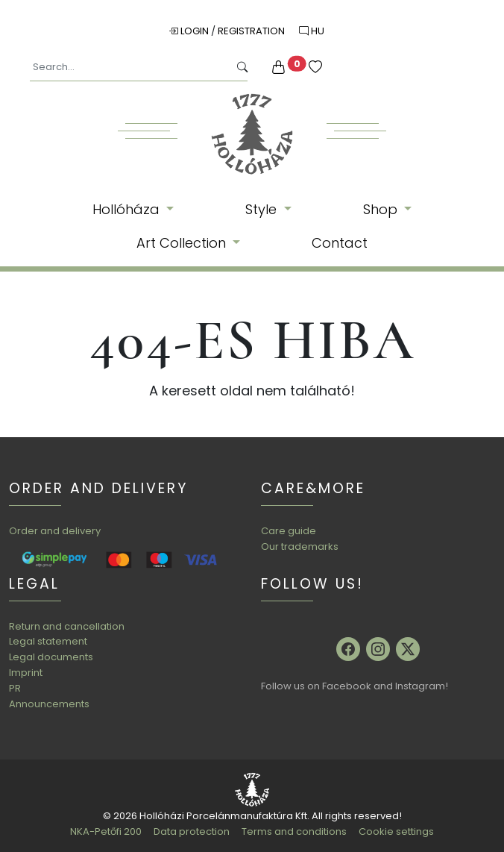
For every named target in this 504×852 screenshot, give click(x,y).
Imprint (26, 673)
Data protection (192, 831)
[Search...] (129, 68)
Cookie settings (396, 831)
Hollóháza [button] (128, 209)
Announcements (49, 704)
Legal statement (48, 641)
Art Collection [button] (183, 243)
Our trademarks (300, 546)
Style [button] (263, 209)
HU (312, 31)
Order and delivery (55, 531)
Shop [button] (382, 209)
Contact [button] (340, 243)
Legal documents (51, 657)
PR (15, 688)
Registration (252, 31)
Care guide (289, 531)
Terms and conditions (294, 831)
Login (190, 31)
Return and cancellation (67, 626)
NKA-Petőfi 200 (106, 831)
